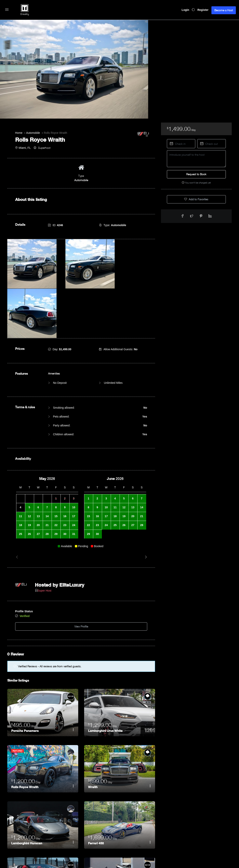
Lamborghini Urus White (106, 667)
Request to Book (196, 174)
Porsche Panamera (25, 667)
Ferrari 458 (96, 780)
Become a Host (224, 10)
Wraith (93, 724)
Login (185, 10)
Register (203, 10)
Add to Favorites (196, 199)
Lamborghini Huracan (27, 780)
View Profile (81, 564)
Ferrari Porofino (100, 836)
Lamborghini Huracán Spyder (33, 836)
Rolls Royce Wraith (25, 724)
